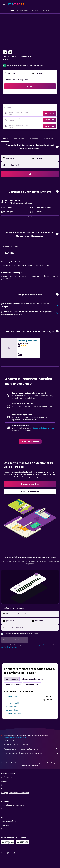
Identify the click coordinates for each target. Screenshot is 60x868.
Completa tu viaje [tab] (32, 685)
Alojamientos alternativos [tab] (33, 679)
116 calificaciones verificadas (31, 65)
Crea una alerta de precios (43, 428)
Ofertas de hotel (6, 763)
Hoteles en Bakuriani (13, 713)
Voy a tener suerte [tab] (13, 685)
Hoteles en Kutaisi (12, 703)
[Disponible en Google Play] (8, 842)
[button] (4, 4)
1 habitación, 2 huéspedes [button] (16, 80)
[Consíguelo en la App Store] (23, 842)
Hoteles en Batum (12, 700)
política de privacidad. (9, 647)
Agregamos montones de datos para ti (31, 749)
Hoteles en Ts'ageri (50, 763)
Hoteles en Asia (20, 763)
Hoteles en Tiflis (11, 696)
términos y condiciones (41, 645)
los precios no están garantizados (15, 738)
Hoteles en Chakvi (12, 710)
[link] (30, 442)
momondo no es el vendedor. (31, 745)
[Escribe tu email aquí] (32, 627)
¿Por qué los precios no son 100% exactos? (31, 753)
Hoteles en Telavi (11, 707)
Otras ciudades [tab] (12, 679)
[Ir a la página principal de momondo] (16, 4)
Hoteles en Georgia (34, 763)
